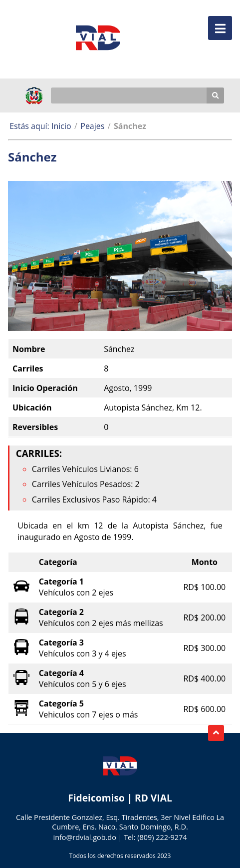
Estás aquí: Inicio (40, 126)
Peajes (92, 126)
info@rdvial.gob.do (85, 837)
